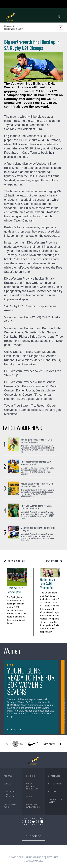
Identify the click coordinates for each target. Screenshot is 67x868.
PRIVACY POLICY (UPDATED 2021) (33, 806)
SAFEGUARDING (55, 784)
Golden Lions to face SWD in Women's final (48, 583)
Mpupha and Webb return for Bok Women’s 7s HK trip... (37, 485)
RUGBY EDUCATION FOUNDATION (32, 786)
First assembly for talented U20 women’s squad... (36, 463)
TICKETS (29, 797)
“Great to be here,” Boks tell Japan (16, 590)
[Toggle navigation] (59, 16)
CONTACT (8, 784)
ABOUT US (8, 776)
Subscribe (33, 836)
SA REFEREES (54, 776)
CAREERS (52, 792)
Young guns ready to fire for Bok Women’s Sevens (31, 681)
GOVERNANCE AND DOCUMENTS (10, 794)
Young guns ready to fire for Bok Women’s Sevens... (36, 441)
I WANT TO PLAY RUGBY (55, 801)
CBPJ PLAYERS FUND (10, 806)
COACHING (31, 776)
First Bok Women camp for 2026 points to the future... (36, 507)
